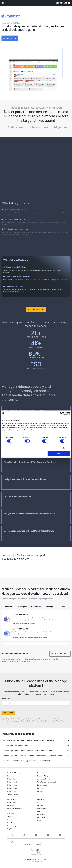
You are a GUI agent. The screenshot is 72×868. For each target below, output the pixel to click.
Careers (10, 820)
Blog (38, 802)
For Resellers (41, 815)
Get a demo (41, 788)
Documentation (42, 785)
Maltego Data (11, 791)
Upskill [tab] (64, 607)
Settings (63, 448)
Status (39, 821)
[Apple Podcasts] (60, 835)
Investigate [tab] (22, 607)
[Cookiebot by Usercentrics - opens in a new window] (62, 413)
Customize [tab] (36, 607)
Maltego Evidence (20, 629)
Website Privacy (28, 844)
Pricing (9, 776)
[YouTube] (36, 835)
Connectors (11, 805)
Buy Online (40, 791)
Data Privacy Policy (59, 721)
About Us (10, 817)
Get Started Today (36, 309)
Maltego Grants (42, 808)
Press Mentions (12, 823)
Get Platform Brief (60, 654)
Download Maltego (43, 776)
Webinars (40, 805)
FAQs (39, 812)
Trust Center (41, 818)
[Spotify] (48, 835)
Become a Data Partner (15, 808)
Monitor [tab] (8, 607)
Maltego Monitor (20, 615)
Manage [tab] (50, 607)
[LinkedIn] (24, 835)
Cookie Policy (39, 844)
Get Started (8, 713)
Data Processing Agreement (40, 842)
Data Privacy (18, 844)
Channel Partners (13, 794)
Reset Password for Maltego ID (47, 782)
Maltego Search (12, 782)
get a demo (10, 38)
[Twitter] (12, 835)
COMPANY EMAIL (36, 702)
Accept (59, 454)
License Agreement (24, 842)
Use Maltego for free (44, 779)
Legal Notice (13, 842)
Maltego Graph (12, 779)
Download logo (12, 826)
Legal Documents (13, 829)
